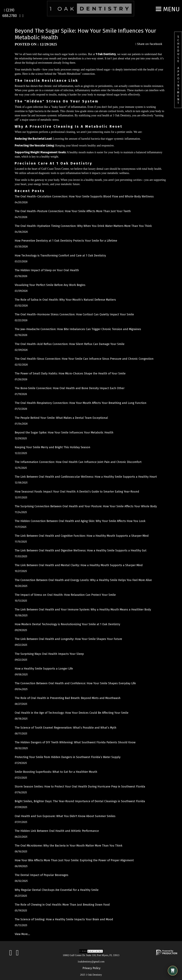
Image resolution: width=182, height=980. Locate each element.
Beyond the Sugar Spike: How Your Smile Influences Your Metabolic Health (64, 433)
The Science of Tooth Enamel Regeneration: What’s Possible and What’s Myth (66, 728)
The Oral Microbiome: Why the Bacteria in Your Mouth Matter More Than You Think (69, 846)
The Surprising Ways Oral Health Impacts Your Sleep (49, 654)
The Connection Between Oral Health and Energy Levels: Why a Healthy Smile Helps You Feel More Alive (83, 580)
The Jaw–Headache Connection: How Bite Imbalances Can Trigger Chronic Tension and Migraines (78, 329)
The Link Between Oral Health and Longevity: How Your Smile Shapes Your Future (68, 639)
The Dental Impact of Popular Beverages (42, 875)
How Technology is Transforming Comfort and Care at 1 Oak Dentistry (60, 256)
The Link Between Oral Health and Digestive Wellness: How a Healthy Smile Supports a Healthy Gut (81, 550)
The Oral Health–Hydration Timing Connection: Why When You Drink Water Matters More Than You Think (83, 226)
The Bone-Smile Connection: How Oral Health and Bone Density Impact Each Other (70, 388)
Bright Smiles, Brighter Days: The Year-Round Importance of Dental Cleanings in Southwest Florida (80, 801)
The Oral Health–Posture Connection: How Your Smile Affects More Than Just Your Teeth (73, 211)
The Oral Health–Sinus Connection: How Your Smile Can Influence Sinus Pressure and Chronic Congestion (84, 359)
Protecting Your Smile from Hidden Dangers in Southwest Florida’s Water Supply (68, 757)
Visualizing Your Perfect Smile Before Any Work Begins (50, 285)
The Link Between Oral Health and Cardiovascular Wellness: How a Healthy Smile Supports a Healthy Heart (86, 477)
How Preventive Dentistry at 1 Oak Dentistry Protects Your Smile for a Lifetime (66, 241)
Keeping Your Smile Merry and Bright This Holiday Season (52, 447)
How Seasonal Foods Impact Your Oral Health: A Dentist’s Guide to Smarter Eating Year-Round (77, 492)
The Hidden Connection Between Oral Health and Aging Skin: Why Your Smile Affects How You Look (80, 521)
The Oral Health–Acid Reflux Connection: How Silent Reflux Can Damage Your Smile (70, 344)
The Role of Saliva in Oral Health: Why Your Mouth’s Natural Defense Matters (65, 300)
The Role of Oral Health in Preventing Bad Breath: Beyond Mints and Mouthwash (68, 698)
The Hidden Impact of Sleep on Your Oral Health (47, 270)
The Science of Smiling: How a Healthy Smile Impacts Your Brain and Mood (64, 919)
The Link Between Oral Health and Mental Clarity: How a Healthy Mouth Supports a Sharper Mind (79, 565)
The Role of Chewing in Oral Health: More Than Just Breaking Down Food (62, 905)
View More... (22, 934)
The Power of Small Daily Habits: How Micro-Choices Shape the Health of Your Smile (70, 373)
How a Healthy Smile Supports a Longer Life (44, 669)
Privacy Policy (91, 968)
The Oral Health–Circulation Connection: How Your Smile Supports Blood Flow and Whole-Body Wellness (84, 196)
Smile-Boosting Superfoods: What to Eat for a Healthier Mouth (56, 772)
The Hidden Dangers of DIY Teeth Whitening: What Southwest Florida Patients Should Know (75, 742)
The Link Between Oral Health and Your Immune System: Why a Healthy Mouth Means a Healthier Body (83, 610)
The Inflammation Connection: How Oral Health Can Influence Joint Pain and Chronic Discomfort (78, 462)
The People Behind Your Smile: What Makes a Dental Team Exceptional (61, 418)
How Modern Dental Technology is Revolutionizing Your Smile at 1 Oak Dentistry (67, 624)
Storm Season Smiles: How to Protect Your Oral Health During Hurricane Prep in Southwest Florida (80, 787)
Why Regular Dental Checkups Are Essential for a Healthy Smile (57, 890)
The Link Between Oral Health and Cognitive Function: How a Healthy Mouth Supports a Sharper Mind (82, 536)
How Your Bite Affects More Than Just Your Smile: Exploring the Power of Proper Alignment (74, 860)
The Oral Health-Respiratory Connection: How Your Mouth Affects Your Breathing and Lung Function (81, 403)
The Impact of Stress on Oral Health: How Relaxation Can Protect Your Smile (65, 595)
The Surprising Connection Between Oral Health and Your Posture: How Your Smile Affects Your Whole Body (86, 506)
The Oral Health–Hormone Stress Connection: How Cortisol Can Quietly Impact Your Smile (74, 314)
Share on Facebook (149, 44)
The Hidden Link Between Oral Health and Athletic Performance (57, 831)
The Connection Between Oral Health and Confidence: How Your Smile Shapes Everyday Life (75, 683)
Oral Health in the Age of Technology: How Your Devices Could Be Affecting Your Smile (72, 713)
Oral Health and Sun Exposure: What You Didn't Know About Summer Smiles (65, 816)
